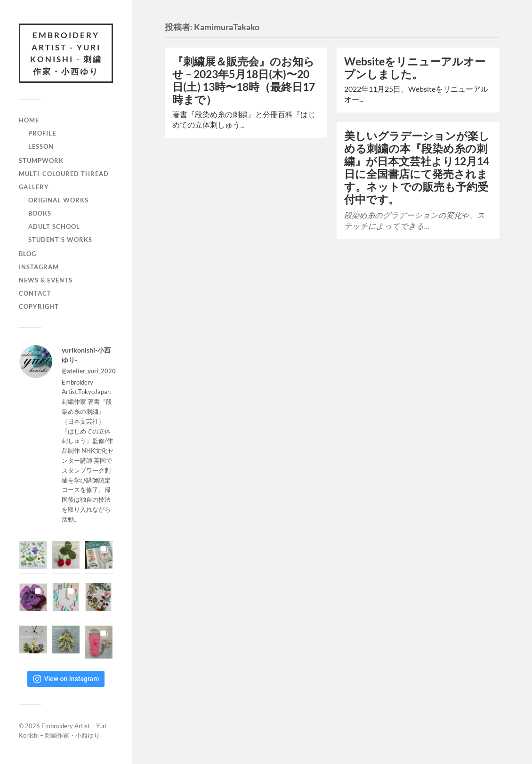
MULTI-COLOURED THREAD (64, 174)
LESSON (41, 146)
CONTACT (35, 293)
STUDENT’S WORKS (60, 240)
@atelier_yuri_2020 (89, 371)
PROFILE (42, 133)
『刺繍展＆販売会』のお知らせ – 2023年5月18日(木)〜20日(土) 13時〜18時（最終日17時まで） (244, 80)
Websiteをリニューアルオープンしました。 (415, 68)
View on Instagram (66, 679)
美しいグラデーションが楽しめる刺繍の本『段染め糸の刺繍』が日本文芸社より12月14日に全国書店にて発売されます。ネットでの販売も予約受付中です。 (417, 168)
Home (29, 120)
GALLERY (34, 187)
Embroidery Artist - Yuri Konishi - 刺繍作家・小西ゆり (66, 53)
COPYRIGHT (39, 306)
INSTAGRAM (39, 267)
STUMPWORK (41, 161)
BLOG (28, 254)
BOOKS (40, 213)
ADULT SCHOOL (54, 226)
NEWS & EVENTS (46, 280)
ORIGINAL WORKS (58, 200)
